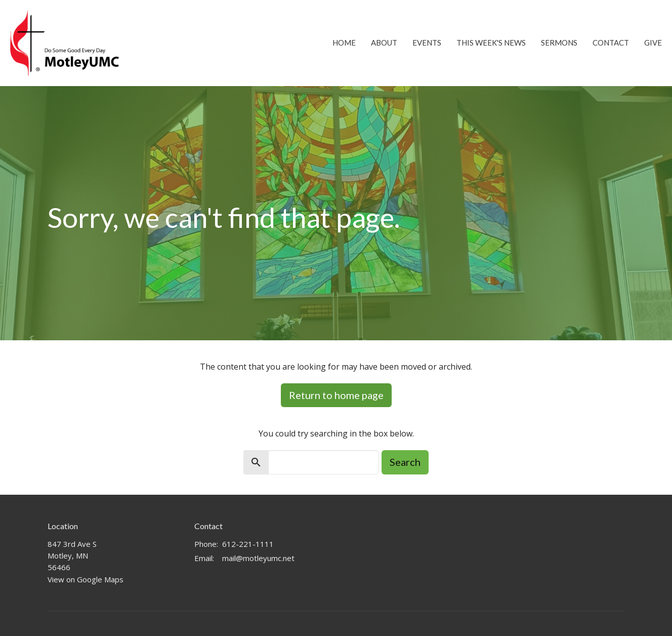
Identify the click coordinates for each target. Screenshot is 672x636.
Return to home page (336, 395)
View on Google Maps (86, 579)
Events (427, 43)
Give (653, 43)
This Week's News (491, 43)
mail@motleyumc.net (258, 558)
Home (344, 43)
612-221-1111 (248, 544)
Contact (611, 43)
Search (405, 462)
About (384, 43)
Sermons (559, 43)
